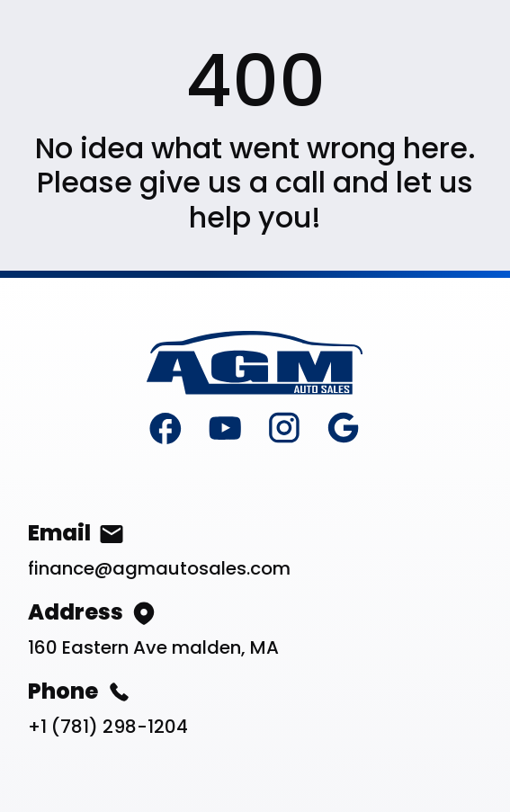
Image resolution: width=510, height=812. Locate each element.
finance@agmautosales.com (159, 568)
